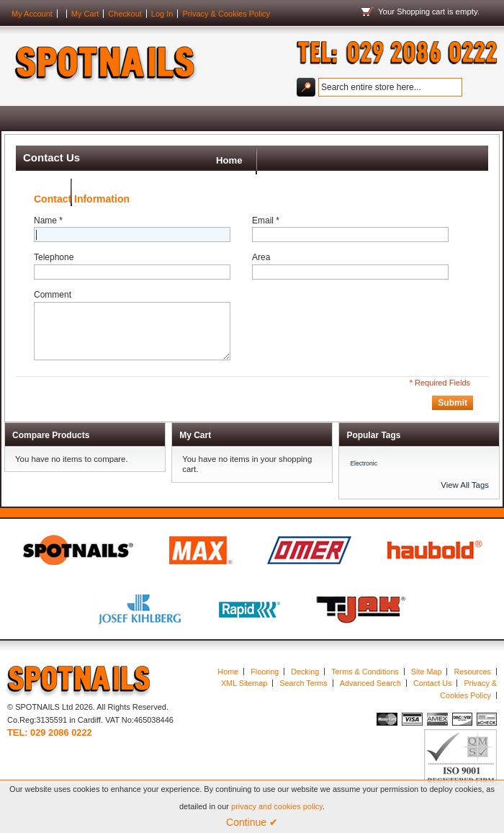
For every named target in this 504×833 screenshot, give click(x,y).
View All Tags (465, 494)
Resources (472, 680)
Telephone (54, 266)
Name (48, 229)
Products (93, 122)
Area (261, 266)
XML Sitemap (244, 692)
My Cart (85, 14)
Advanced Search (370, 692)
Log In (162, 14)
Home (30, 122)
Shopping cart (421, 12)
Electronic (364, 471)
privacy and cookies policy (277, 806)
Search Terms (303, 692)
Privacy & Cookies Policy (226, 14)
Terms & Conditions (365, 680)
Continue (252, 822)
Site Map (427, 680)
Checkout (125, 14)
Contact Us (432, 692)
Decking (305, 680)
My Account (32, 14)
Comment (53, 303)
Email (266, 229)
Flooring (265, 680)
